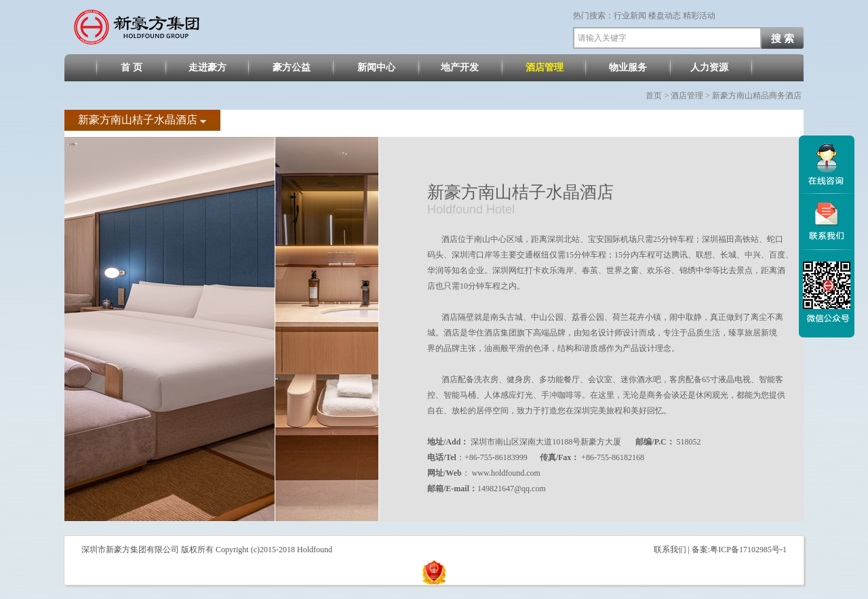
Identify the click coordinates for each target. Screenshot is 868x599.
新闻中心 (376, 67)
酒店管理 (545, 67)
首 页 (132, 67)
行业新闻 (630, 16)
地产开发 (460, 67)
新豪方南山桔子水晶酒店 (139, 120)
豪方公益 (292, 67)
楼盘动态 (665, 16)
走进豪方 (208, 67)
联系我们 (670, 550)
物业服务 (628, 67)
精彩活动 (699, 16)
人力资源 (709, 67)
